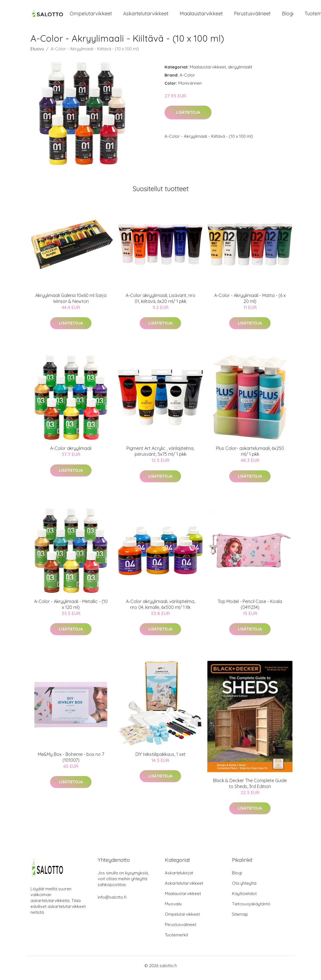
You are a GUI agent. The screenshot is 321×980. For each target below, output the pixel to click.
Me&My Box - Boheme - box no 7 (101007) (71, 762)
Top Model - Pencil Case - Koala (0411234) (250, 609)
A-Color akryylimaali (71, 453)
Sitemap (240, 919)
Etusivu (37, 54)
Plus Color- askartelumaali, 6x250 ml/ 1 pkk (250, 456)
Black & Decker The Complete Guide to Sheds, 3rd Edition (250, 788)
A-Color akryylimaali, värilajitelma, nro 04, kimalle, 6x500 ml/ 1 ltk (160, 609)
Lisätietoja (188, 117)
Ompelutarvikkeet (91, 16)
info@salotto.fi (112, 902)
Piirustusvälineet (252, 16)
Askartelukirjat (179, 878)
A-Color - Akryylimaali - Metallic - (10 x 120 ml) (71, 609)
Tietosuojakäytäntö (251, 909)
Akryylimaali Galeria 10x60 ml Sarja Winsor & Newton (71, 303)
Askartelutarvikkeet (146, 16)
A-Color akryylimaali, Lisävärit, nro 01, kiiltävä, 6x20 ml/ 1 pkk (160, 303)
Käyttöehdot (244, 898)
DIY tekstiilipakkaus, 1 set (160, 759)
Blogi (288, 16)
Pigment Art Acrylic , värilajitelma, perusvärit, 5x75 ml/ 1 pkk (160, 456)
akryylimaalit (240, 72)
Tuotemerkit (176, 940)
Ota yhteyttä (244, 888)
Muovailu (173, 909)
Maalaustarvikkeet (201, 16)
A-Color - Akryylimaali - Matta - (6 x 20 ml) (250, 303)
